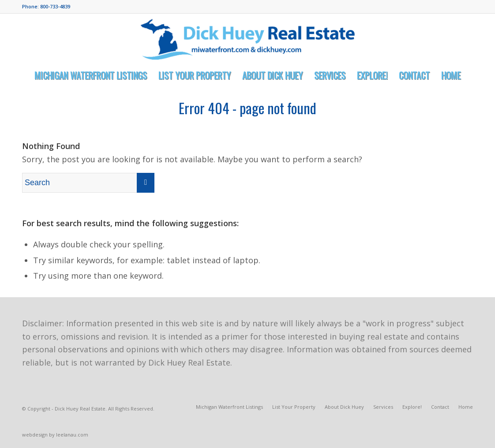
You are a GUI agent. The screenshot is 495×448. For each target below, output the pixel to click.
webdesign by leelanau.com (55, 435)
